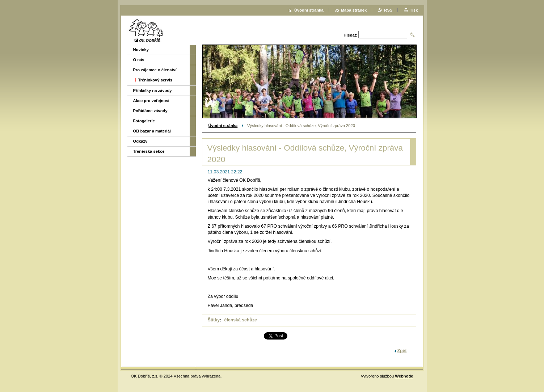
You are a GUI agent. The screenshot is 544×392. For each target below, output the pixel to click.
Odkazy (140, 141)
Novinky (141, 50)
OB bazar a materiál (152, 131)
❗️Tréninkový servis (153, 80)
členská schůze (241, 320)
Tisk (414, 10)
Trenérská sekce (149, 151)
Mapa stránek (354, 10)
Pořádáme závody (150, 111)
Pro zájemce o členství (155, 70)
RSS (388, 10)
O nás (139, 60)
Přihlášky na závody (153, 90)
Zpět (402, 351)
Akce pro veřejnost (151, 101)
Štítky (214, 320)
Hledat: (350, 35)
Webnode (404, 376)
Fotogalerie (144, 121)
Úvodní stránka (223, 126)
